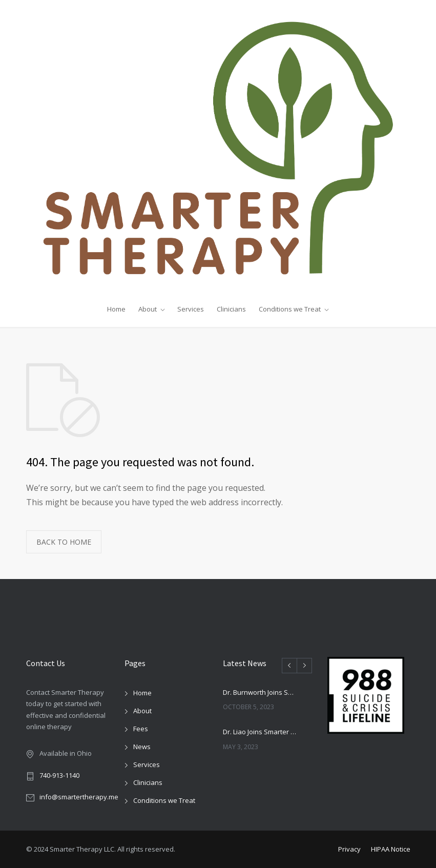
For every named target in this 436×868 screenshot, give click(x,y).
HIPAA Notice (391, 849)
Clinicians (231, 309)
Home (116, 309)
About (148, 309)
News (142, 747)
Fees (141, 729)
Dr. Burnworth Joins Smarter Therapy (261, 692)
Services (191, 309)
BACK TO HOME (64, 542)
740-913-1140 (59, 775)
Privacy (349, 849)
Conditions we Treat (290, 309)
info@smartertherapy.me (79, 797)
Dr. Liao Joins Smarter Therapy (261, 732)
